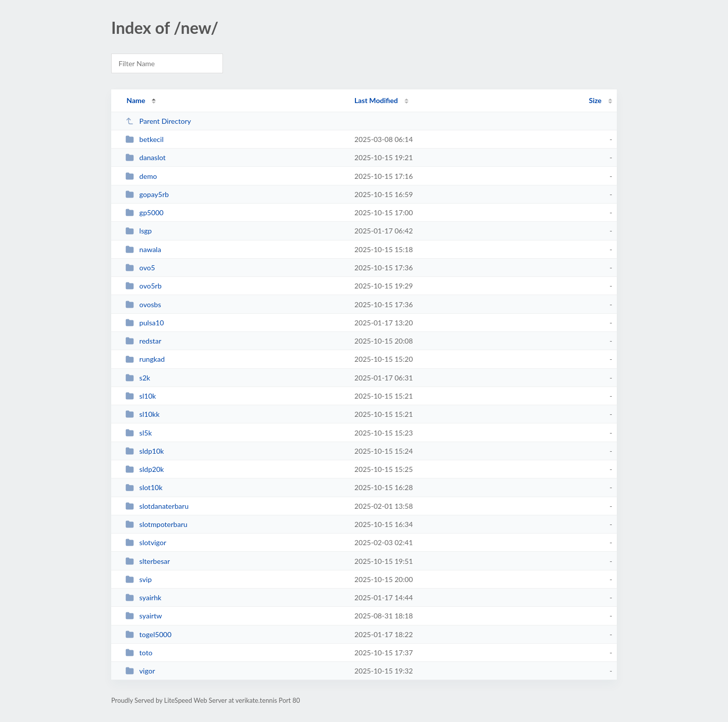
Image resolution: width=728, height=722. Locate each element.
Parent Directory (158, 121)
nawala (143, 249)
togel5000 (148, 634)
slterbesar (148, 561)
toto (139, 653)
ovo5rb (143, 286)
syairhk (143, 597)
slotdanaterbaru (157, 506)
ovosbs (143, 304)
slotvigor (146, 542)
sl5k (139, 433)
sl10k (141, 396)
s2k (138, 378)
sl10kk (143, 414)
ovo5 (140, 268)
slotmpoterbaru (156, 524)
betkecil (144, 139)
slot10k (144, 487)
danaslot (146, 157)
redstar (143, 341)
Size (595, 100)
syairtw (144, 616)
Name (136, 100)
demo (141, 176)
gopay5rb (147, 194)
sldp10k (145, 451)
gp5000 (144, 212)
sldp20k (145, 469)
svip (139, 579)
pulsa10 (145, 323)
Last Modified (376, 100)
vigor (140, 671)
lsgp (139, 231)
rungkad (145, 359)
